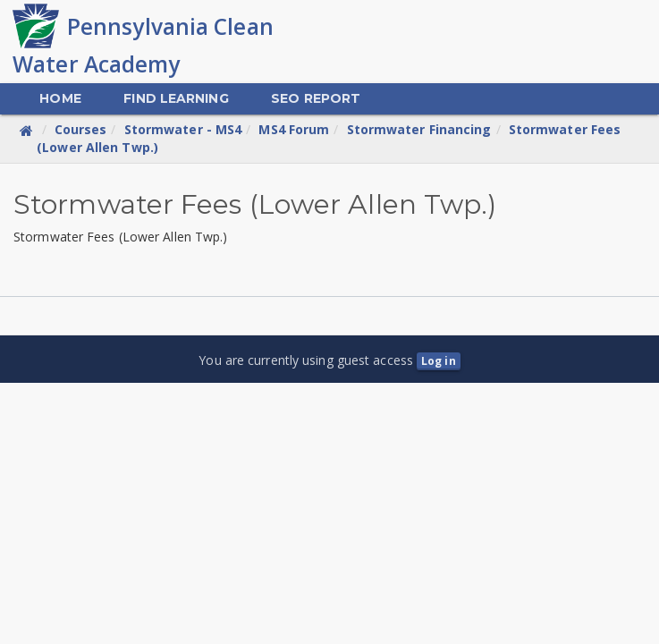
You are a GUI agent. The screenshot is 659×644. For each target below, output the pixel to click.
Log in (439, 361)
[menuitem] (60, 99)
